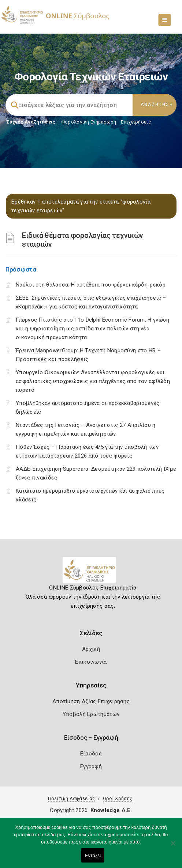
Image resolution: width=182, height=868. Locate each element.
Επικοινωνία (91, 662)
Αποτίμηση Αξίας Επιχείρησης (91, 701)
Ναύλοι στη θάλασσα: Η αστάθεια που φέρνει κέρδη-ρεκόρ (91, 285)
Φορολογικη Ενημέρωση (89, 122)
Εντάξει (93, 855)
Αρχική (91, 649)
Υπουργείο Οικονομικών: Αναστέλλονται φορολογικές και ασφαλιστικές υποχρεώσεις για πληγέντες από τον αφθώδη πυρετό (93, 381)
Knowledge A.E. (111, 810)
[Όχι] (173, 847)
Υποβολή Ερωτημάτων (91, 714)
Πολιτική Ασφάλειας (71, 798)
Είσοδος (91, 754)
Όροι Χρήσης (118, 798)
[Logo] (91, 573)
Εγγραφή (91, 766)
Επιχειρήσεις (136, 122)
